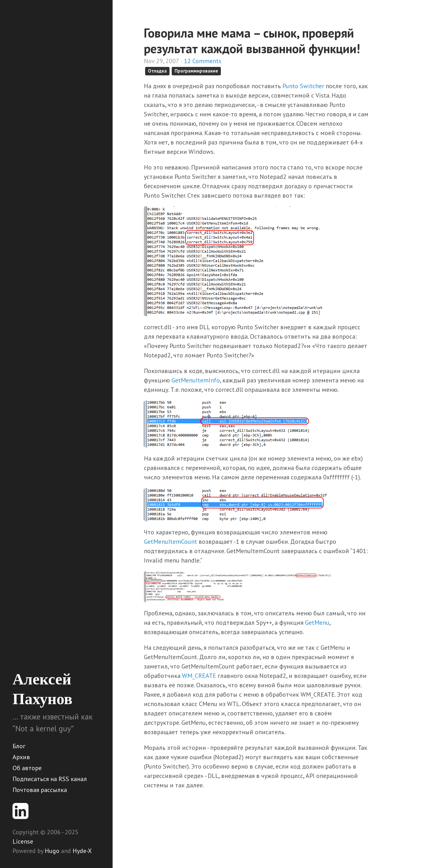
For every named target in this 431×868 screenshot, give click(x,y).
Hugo (52, 851)
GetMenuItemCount (170, 542)
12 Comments (203, 61)
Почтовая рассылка (40, 790)
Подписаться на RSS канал (50, 779)
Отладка (157, 71)
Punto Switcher (303, 86)
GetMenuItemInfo (196, 380)
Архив (21, 757)
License (23, 841)
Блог (19, 746)
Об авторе (27, 768)
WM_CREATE (199, 676)
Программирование (196, 71)
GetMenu (317, 623)
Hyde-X (82, 851)
